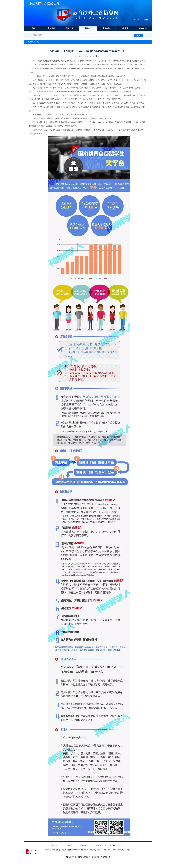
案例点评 (143, 28)
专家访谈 (125, 28)
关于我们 (55, 845)
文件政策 (51, 28)
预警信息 (70, 28)
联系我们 (69, 845)
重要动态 (88, 28)
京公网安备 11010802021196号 (78, 857)
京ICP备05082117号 (117, 845)
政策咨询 (83, 845)
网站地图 (99, 845)
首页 (33, 28)
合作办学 (106, 28)
